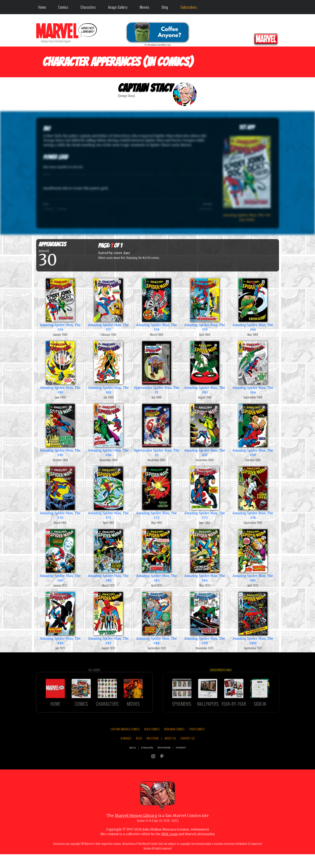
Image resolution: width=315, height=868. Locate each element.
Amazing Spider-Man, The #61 (60, 367)
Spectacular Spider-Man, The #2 (157, 430)
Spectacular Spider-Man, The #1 (157, 367)
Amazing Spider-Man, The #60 (253, 304)
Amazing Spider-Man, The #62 (108, 367)
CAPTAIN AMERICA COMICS (125, 746)
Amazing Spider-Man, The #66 (108, 430)
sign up (133, 765)
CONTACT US (188, 755)
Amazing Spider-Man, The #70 (60, 493)
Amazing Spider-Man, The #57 (108, 304)
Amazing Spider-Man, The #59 (205, 304)
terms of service (164, 765)
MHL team (169, 851)
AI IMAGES (126, 755)
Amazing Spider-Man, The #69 (253, 430)
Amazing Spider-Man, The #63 (205, 367)
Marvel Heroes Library (136, 833)
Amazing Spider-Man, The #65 (60, 430)
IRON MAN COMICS (174, 746)
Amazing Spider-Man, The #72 (157, 493)
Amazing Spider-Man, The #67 (205, 430)
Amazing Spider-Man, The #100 (253, 618)
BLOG (139, 755)
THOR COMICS (197, 746)
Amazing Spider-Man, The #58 (157, 304)
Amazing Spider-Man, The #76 (253, 493)
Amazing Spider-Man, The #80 (60, 555)
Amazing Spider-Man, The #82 (108, 555)
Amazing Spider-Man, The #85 (253, 555)
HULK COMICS (152, 746)
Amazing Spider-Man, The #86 (60, 618)
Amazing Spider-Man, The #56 (60, 304)
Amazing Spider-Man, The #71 (108, 493)
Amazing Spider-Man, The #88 (157, 618)
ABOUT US (170, 755)
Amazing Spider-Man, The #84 (205, 555)
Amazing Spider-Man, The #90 (205, 618)
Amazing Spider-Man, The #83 (157, 555)
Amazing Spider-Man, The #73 (205, 493)
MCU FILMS (153, 755)
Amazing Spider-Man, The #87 (108, 618)
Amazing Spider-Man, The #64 (253, 367)
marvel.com (181, 765)
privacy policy (147, 765)
